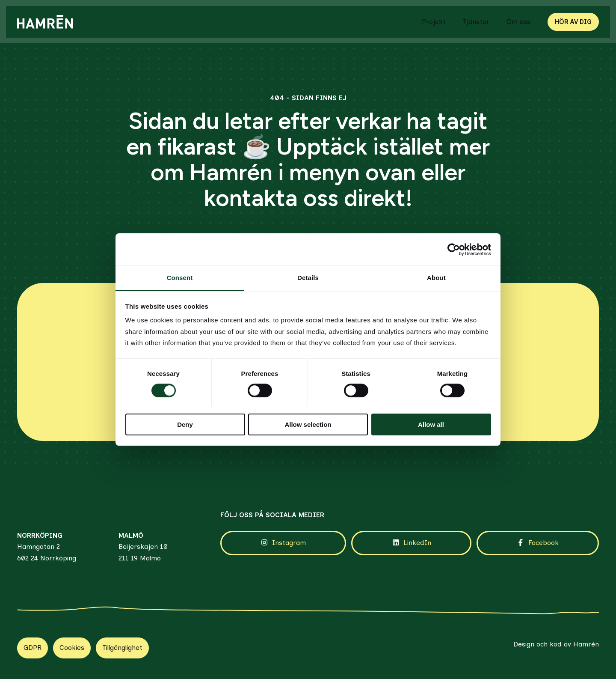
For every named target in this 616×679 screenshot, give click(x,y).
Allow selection (308, 424)
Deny (185, 424)
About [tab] (436, 278)
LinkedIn (411, 531)
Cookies (72, 636)
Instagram (283, 531)
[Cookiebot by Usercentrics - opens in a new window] (454, 250)
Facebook (538, 531)
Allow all (431, 424)
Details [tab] (308, 278)
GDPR (33, 636)
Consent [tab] (180, 278)
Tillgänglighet (122, 636)
